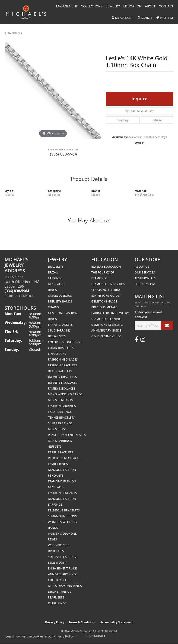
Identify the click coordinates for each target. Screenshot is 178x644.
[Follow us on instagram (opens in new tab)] (143, 339)
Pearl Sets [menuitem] (56, 597)
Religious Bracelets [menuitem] (64, 510)
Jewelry (113, 7)
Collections (92, 7)
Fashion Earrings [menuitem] (62, 406)
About (150, 7)
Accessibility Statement (117, 622)
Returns (157, 120)
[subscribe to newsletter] (167, 325)
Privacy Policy (55, 622)
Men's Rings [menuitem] (57, 429)
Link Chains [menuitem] (57, 354)
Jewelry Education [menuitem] (106, 267)
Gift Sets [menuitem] (55, 446)
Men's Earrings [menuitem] (60, 441)
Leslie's (96, 195)
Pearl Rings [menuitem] (57, 603)
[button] (122, 18)
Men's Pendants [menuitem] (60, 400)
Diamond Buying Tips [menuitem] (108, 284)
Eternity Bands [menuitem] (60, 301)
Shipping (123, 120)
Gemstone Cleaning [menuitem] (107, 325)
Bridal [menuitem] (53, 272)
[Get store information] (20, 296)
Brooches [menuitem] (56, 551)
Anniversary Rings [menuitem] (63, 574)
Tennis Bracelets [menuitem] (61, 417)
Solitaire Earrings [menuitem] (63, 557)
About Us (142, 267)
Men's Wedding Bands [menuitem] (65, 394)
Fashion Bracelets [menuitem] (63, 365)
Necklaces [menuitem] (56, 284)
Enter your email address (148, 315)
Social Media (145, 284)
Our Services (145, 272)
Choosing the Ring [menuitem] (106, 290)
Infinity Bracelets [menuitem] (62, 377)
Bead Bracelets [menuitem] (60, 371)
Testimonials (145, 278)
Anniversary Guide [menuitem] (106, 330)
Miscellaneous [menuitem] (60, 296)
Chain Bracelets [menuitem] (61, 348)
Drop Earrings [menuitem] (60, 592)
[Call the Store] (17, 291)
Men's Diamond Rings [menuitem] (65, 586)
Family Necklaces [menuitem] (62, 388)
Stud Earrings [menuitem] (59, 330)
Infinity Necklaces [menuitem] (63, 383)
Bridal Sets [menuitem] (57, 336)
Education (132, 7)
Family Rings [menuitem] (58, 464)
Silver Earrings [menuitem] (60, 423)
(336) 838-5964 (63, 154)
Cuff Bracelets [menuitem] (60, 580)
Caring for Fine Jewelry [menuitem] (110, 313)
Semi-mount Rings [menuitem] (62, 516)
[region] (53, 91)
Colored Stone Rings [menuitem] (65, 342)
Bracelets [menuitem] (56, 267)
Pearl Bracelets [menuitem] (60, 452)
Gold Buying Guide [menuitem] (106, 336)
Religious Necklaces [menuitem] (64, 458)
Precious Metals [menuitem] (104, 307)
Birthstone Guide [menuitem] (105, 296)
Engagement (67, 7)
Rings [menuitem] (52, 290)
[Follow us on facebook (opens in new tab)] (136, 339)
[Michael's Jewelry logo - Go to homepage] (28, 12)
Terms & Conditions (82, 622)
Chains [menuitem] (53, 307)
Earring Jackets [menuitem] (60, 325)
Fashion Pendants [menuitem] (62, 493)
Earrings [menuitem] (55, 278)
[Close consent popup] (90, 637)
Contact (166, 7)
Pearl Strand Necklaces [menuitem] (67, 435)
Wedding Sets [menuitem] (59, 545)
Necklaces (15, 33)
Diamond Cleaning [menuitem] (106, 319)
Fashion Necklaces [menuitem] (63, 359)
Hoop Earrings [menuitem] (60, 412)
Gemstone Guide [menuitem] (104, 301)
